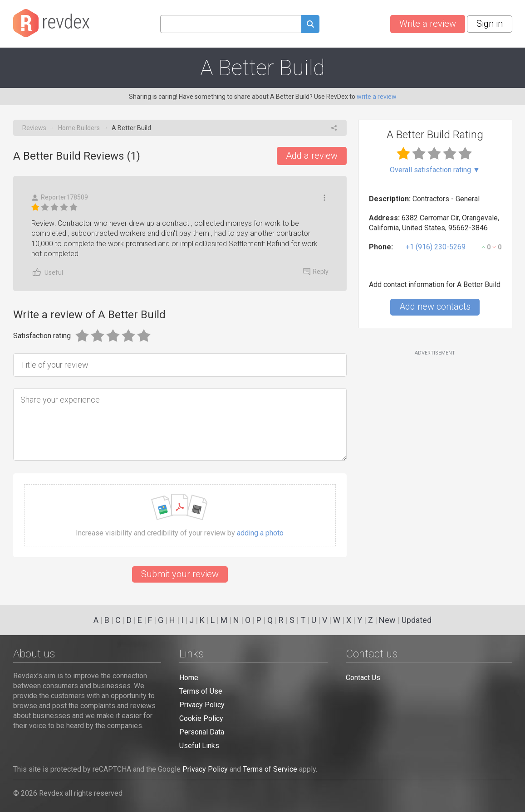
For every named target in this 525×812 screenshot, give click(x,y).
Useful (47, 272)
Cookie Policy (201, 718)
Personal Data (202, 732)
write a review (377, 97)
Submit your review (180, 574)
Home (189, 678)
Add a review (312, 156)
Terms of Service (270, 769)
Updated (417, 620)
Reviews (34, 128)
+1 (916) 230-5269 (436, 247)
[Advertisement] (435, 430)
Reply (316, 272)
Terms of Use (201, 691)
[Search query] (231, 24)
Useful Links (199, 746)
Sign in (490, 24)
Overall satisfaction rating (435, 170)
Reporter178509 (60, 197)
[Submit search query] (310, 25)
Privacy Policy (202, 705)
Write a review (428, 24)
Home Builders (79, 128)
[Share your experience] (180, 424)
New (387, 620)
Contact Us (363, 678)
